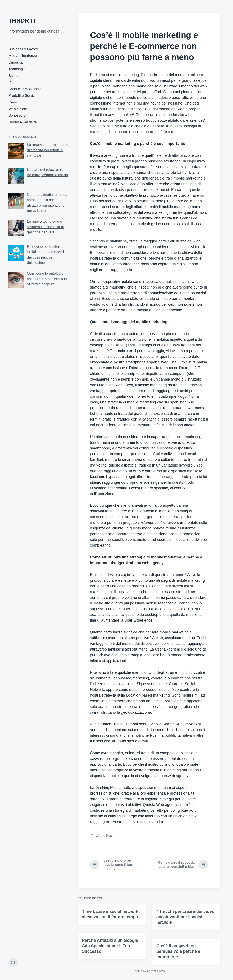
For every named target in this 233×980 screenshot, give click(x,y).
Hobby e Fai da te (23, 122)
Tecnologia (17, 69)
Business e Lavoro (23, 49)
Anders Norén (156, 971)
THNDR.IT (22, 21)
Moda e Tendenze (23, 56)
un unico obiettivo (183, 816)
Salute (13, 76)
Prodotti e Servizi (22, 96)
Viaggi (13, 82)
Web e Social (19, 109)
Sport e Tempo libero (25, 89)
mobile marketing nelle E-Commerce (123, 115)
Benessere (17, 115)
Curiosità (15, 62)
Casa (13, 102)
